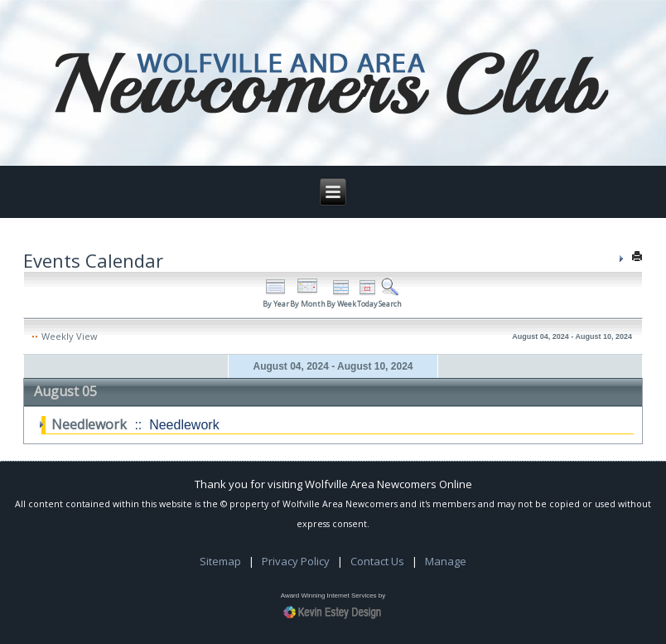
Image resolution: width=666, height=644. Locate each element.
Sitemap (220, 561)
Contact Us (377, 561)
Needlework (89, 424)
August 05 (65, 391)
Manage (446, 561)
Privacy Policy (296, 561)
